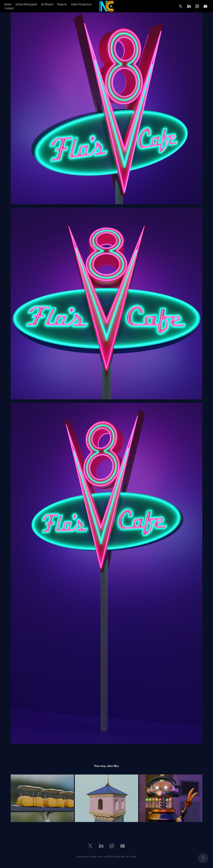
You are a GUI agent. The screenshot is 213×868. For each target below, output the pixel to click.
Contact (9, 8)
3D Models (47, 4)
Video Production (81, 4)
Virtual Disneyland (26, 4)
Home (8, 4)
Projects (62, 4)
